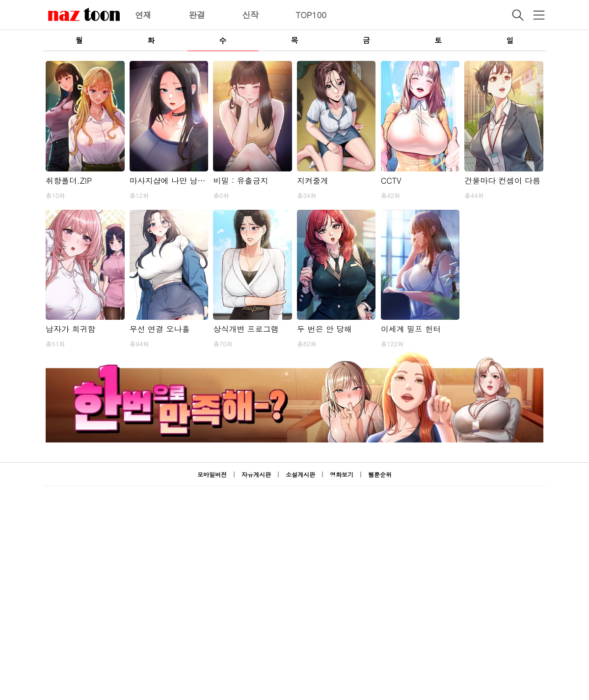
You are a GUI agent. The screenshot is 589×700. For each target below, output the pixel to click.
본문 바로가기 (0, 0)
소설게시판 (300, 474)
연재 (143, 15)
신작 (250, 15)
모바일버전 (212, 474)
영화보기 (342, 474)
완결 (197, 15)
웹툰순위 (380, 474)
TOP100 (311, 15)
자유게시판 (256, 474)
